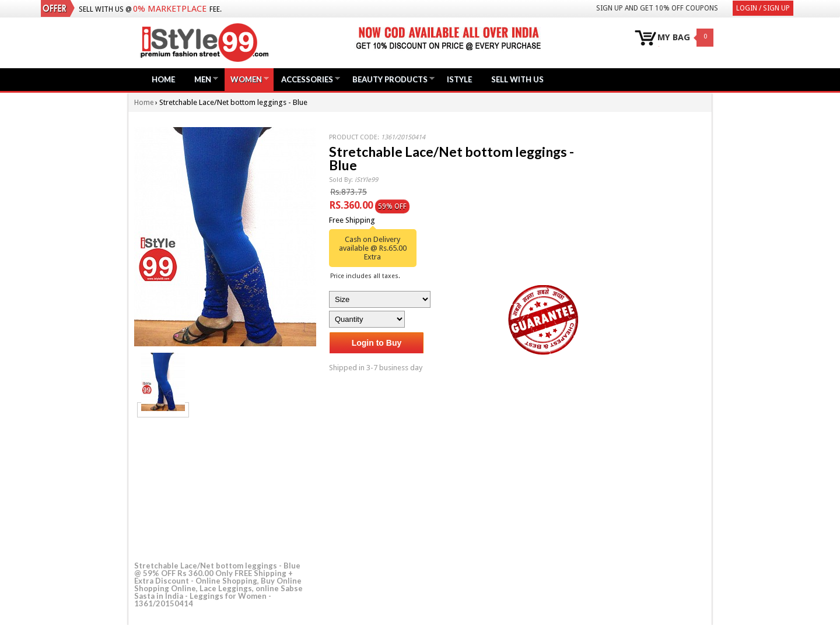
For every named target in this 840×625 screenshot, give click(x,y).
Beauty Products (390, 79)
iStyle (459, 79)
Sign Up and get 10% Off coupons (657, 8)
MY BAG (674, 38)
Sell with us (517, 79)
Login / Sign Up (763, 8)
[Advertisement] (222, 487)
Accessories (307, 79)
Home (163, 79)
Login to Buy (377, 343)
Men (203, 79)
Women (246, 79)
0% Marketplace (170, 9)
